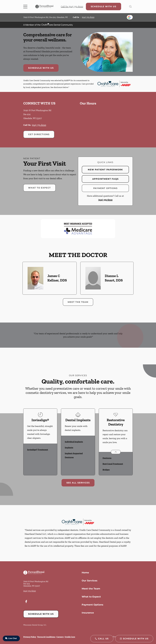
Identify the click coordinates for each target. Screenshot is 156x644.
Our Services (90, 581)
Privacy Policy (30, 637)
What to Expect (39, 188)
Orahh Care (70, 637)
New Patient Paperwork (105, 170)
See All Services (78, 483)
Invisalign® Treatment (38, 450)
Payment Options (105, 188)
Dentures (107, 458)
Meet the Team (78, 302)
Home (85, 573)
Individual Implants (74, 442)
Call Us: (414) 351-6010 (72, 7)
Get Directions (39, 134)
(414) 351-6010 (88, 17)
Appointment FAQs (105, 179)
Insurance (88, 613)
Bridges (106, 470)
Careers (60, 637)
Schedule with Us (103, 7)
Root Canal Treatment (113, 464)
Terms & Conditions (46, 637)
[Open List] (116, 452)
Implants (69, 447)
